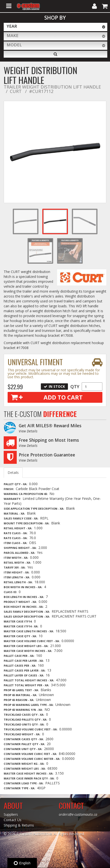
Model (14, 45)
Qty (75, 387)
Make (13, 35)
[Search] (55, 54)
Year (12, 26)
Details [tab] (13, 473)
